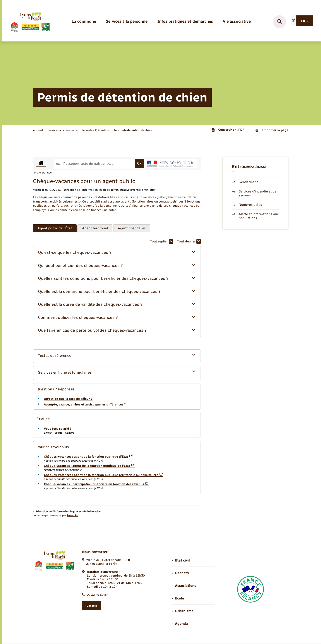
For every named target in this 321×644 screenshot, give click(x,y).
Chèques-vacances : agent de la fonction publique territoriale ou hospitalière (103, 475)
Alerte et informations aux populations (255, 216)
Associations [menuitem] (184, 586)
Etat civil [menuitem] (181, 560)
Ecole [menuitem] (178, 598)
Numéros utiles (247, 205)
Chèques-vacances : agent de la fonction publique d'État (88, 457)
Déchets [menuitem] (180, 573)
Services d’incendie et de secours (254, 193)
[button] (117, 253)
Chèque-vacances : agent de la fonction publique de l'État (89, 466)
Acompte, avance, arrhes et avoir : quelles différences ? (85, 404)
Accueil (38, 130)
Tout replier (162, 241)
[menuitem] (84, 22)
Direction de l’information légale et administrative (68, 512)
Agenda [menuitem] (180, 624)
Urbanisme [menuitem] (183, 611)
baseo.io (72, 515)
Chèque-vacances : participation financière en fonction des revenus (96, 484)
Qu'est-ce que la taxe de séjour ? (68, 399)
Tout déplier (189, 241)
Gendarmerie (245, 182)
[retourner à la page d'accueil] (30, 22)
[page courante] (133, 130)
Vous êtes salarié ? (58, 429)
